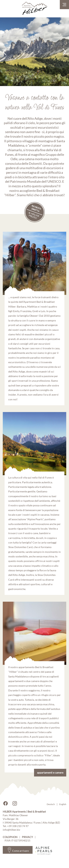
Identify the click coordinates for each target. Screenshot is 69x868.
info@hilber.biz (11, 830)
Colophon (10, 837)
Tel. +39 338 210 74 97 (16, 826)
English (63, 804)
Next (64, 52)
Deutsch (51, 804)
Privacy (27, 837)
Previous (5, 52)
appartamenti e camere (50, 773)
